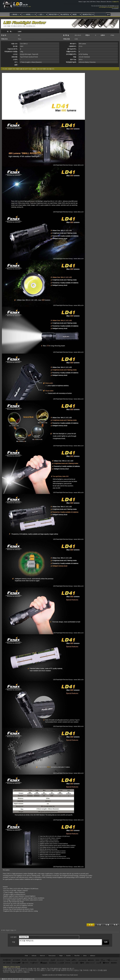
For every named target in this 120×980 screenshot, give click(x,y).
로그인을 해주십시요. (60, 942)
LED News (93, 2)
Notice (98, 2)
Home (80, 2)
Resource (104, 2)
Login (84, 2)
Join (88, 2)
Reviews (109, 2)
